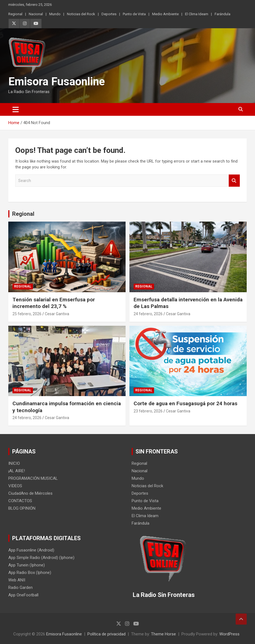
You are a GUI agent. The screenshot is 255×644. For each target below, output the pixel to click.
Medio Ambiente (165, 14)
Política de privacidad (106, 634)
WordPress (229, 634)
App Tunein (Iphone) (27, 565)
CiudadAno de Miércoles (30, 493)
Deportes (109, 14)
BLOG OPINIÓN (22, 508)
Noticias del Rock (81, 14)
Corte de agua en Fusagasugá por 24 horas (185, 403)
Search (234, 181)
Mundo (55, 14)
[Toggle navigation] (16, 109)
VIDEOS (15, 486)
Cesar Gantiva (57, 314)
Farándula (223, 14)
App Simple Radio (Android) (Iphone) (41, 558)
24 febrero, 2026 (148, 314)
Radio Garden (20, 587)
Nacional (36, 14)
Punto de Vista (134, 14)
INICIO (14, 463)
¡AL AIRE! (17, 471)
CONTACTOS (20, 501)
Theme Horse (163, 634)
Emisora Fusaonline (57, 82)
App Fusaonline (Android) (31, 550)
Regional (15, 14)
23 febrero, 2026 (148, 411)
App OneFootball (23, 595)
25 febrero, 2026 (27, 314)
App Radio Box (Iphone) (30, 573)
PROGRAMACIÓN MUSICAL (33, 478)
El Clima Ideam (197, 14)
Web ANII (17, 580)
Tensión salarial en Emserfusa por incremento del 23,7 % (54, 303)
